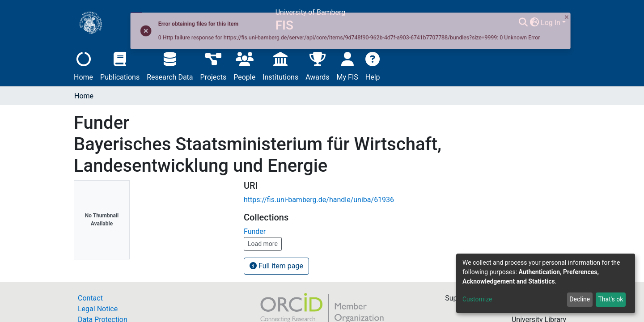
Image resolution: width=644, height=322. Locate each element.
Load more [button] (263, 244)
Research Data (170, 65)
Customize (477, 299)
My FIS (347, 65)
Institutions (280, 65)
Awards (317, 65)
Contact (90, 298)
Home (83, 65)
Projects (214, 65)
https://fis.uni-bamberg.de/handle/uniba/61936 (319, 200)
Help (373, 65)
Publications (120, 65)
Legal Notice (98, 309)
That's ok (610, 299)
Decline (580, 299)
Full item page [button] (276, 266)
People (244, 65)
